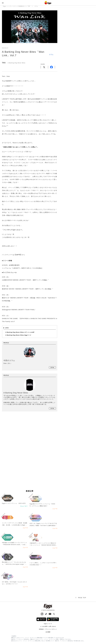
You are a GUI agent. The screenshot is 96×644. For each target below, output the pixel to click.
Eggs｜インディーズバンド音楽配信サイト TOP (17, 6)
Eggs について (48, 624)
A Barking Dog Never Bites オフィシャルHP (20, 332)
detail (52, 367)
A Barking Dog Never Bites (17, 63)
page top (82, 598)
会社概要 (48, 632)
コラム (36, 6)
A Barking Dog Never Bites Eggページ (18, 335)
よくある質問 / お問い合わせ (48, 626)
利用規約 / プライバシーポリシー (48, 629)
